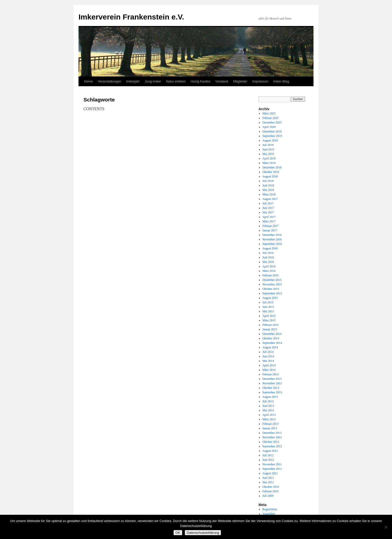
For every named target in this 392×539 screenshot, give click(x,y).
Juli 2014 (268, 352)
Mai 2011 (268, 482)
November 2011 (272, 464)
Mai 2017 (268, 212)
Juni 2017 (268, 208)
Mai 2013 (268, 410)
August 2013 (270, 397)
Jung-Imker (153, 81)
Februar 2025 (270, 118)
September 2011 (272, 469)
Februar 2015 (270, 325)
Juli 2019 (268, 145)
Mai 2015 (268, 311)
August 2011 (270, 473)
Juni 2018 (268, 185)
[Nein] (386, 527)
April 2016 (269, 266)
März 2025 (269, 113)
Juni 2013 (268, 406)
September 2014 (272, 343)
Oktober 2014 (271, 338)
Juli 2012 (268, 455)
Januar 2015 (270, 329)
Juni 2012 (268, 460)
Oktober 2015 (271, 289)
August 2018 (270, 176)
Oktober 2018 (271, 172)
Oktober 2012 (271, 442)
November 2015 (272, 284)
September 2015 (272, 293)
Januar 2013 (270, 428)
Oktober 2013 (271, 388)
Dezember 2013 (272, 379)
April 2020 (269, 127)
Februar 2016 (270, 275)
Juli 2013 (268, 401)
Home (88, 81)
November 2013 (272, 383)
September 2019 (272, 136)
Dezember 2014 (272, 334)
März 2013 (269, 419)
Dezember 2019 (272, 131)
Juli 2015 (268, 302)
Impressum (260, 81)
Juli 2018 (268, 181)
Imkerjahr (133, 81)
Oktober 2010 (271, 487)
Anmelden (269, 514)
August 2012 (270, 451)
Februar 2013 (270, 424)
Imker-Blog (281, 81)
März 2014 (269, 370)
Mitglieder (240, 81)
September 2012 (272, 446)
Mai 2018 (268, 190)
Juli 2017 (268, 203)
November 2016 (272, 239)
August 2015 (270, 298)
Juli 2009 (268, 496)
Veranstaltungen (109, 81)
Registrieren (270, 509)
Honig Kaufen (201, 81)
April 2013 (269, 415)
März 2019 (269, 163)
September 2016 (272, 244)
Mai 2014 (268, 361)
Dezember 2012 (272, 433)
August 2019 (270, 140)
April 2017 (269, 217)
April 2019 (269, 158)
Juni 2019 (268, 149)
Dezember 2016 (272, 235)
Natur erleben (176, 81)
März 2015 (269, 320)
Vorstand (222, 81)
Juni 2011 (268, 478)
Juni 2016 (268, 257)
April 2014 (269, 365)
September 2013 (272, 392)
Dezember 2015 (272, 280)
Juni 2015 (268, 307)
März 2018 (269, 194)
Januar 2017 (270, 230)
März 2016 (269, 271)
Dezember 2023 (272, 122)
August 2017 (270, 199)
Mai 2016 (268, 262)
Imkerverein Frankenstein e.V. (131, 17)
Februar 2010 (270, 491)
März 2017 (269, 221)
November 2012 (272, 437)
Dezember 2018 (272, 167)
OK (178, 533)
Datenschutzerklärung (203, 533)
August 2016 (270, 248)
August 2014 (270, 347)
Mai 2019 (268, 154)
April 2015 (269, 316)
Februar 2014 (270, 374)
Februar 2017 (270, 226)
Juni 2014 (268, 356)
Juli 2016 (268, 253)
